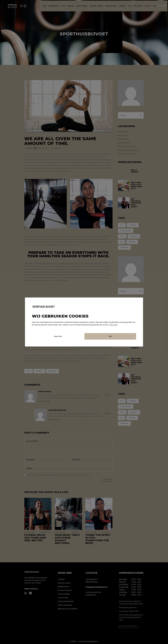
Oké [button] (110, 336)
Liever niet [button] (58, 336)
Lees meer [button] (113, 325)
